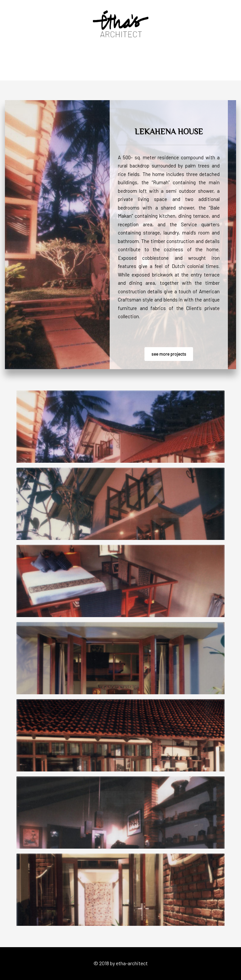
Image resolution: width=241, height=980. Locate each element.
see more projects (169, 354)
